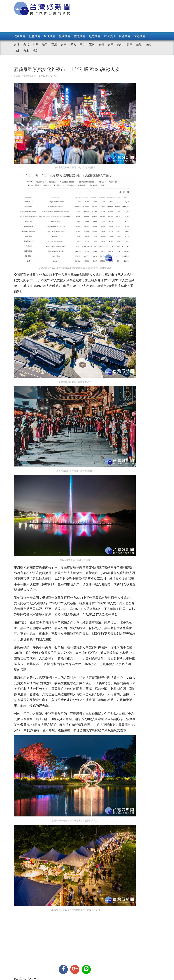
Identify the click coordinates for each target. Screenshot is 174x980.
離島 (35, 51)
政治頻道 (20, 36)
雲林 (92, 44)
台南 (111, 44)
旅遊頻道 (79, 36)
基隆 (139, 44)
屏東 (130, 44)
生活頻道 (49, 36)
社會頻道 (35, 36)
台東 (26, 51)
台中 (64, 44)
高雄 (120, 44)
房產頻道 (125, 36)
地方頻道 (95, 36)
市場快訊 (109, 36)
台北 (17, 44)
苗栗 (54, 44)
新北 (26, 44)
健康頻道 (65, 36)
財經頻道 (139, 36)
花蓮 (17, 51)
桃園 (35, 44)
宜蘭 (148, 44)
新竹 (45, 44)
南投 (83, 44)
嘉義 (101, 44)
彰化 (73, 44)
